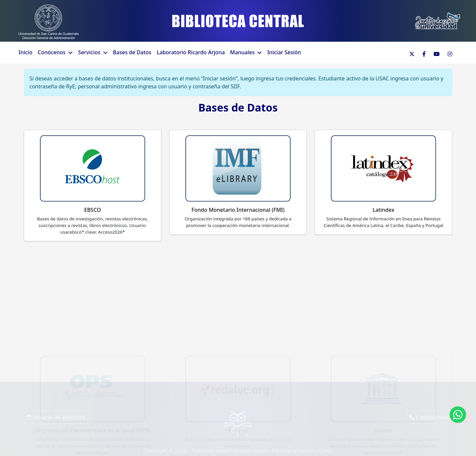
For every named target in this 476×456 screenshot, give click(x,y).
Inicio (25, 52)
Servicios (89, 52)
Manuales (242, 52)
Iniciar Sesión (284, 52)
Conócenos (52, 52)
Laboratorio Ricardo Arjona (191, 52)
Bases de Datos (132, 52)
